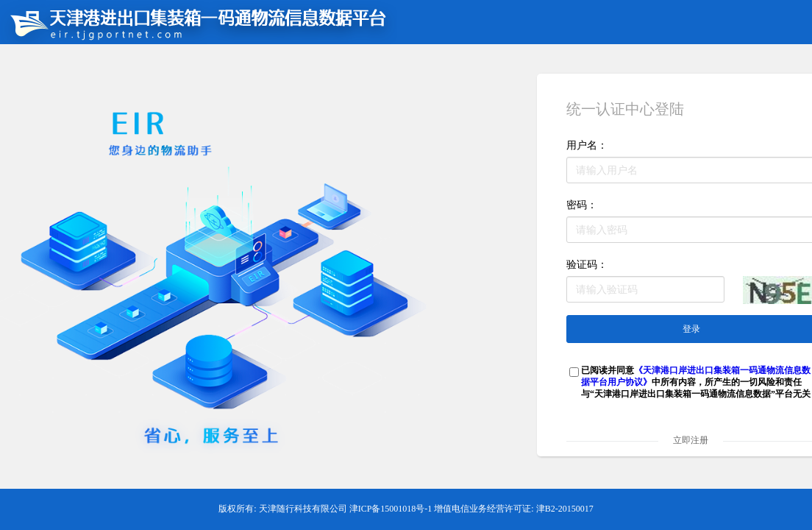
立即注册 (691, 440)
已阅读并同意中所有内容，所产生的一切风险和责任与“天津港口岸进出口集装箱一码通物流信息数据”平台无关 (696, 382)
